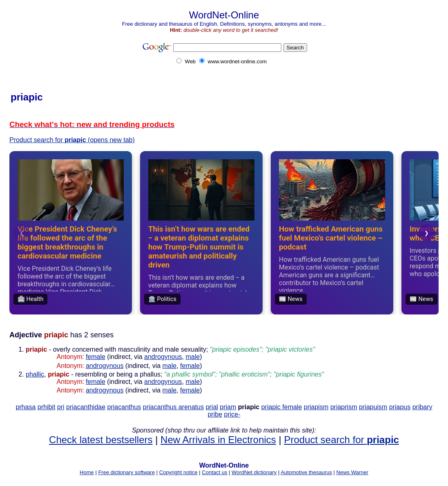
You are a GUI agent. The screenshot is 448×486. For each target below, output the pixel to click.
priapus (400, 407)
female (96, 357)
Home (87, 472)
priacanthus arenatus (173, 407)
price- (232, 414)
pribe (215, 414)
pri (61, 407)
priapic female (282, 407)
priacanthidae (86, 407)
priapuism (373, 407)
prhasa (26, 407)
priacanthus (124, 407)
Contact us (214, 472)
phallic (35, 374)
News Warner (352, 472)
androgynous (163, 357)
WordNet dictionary (254, 472)
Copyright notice (178, 472)
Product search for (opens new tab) (72, 140)
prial (212, 407)
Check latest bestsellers (101, 440)
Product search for (341, 440)
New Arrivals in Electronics (218, 440)
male (193, 357)
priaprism (344, 407)
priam (228, 407)
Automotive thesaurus (306, 472)
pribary (422, 407)
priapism (316, 407)
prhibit (47, 407)
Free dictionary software (126, 472)
